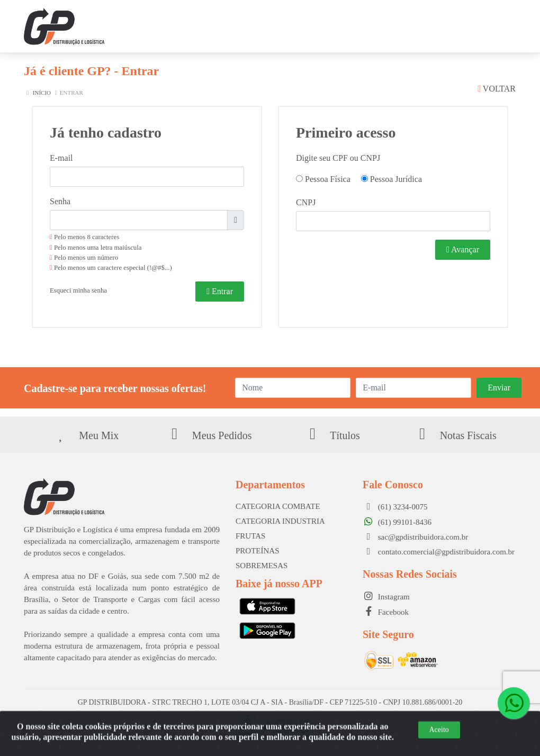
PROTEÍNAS (258, 551)
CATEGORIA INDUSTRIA (280, 521)
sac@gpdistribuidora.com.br (415, 537)
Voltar (497, 89)
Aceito (439, 741)
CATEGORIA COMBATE (278, 506)
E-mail (61, 158)
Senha (60, 201)
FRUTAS (250, 536)
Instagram (386, 597)
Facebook (386, 612)
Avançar (463, 249)
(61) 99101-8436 (397, 522)
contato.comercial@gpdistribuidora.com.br (439, 552)
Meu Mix (85, 435)
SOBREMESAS (262, 566)
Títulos (332, 435)
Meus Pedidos (209, 435)
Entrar (220, 291)
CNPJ (306, 202)
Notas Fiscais (455, 435)
